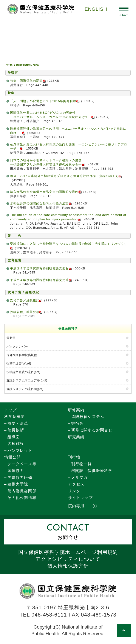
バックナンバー (17, 346)
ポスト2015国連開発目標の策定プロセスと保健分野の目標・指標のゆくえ (66, 176)
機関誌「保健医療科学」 (94, 471)
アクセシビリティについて (68, 559)
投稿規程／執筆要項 (26, 312)
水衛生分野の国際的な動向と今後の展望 (41, 203)
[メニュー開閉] (124, 9)
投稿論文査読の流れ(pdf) (23, 372)
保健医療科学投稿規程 (22, 355)
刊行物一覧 (82, 464)
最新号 (11, 338)
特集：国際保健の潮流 (28, 81)
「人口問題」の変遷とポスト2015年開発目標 (45, 101)
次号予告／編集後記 (26, 300)
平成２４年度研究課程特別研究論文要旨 (41, 268)
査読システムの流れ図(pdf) (25, 389)
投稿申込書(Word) (19, 363)
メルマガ (79, 478)
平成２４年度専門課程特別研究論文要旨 (41, 280)
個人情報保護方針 (68, 566)
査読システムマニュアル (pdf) (27, 380)
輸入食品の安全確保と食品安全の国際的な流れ (46, 192)
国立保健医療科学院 (68, 552)
